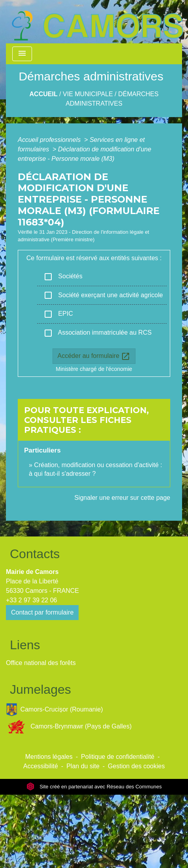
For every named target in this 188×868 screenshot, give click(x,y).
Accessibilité (41, 766)
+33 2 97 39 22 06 (31, 600)
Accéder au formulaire (94, 356)
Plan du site (83, 766)
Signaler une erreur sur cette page (122, 498)
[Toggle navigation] (22, 54)
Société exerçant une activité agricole (103, 295)
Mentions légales (49, 757)
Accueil (44, 94)
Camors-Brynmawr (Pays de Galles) (69, 727)
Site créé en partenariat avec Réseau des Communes (94, 787)
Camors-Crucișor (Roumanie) (55, 710)
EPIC (58, 314)
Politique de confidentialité (118, 757)
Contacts (35, 554)
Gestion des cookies (136, 766)
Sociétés (63, 277)
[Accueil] (97, 22)
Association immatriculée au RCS (98, 333)
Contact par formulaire (42, 612)
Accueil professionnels (50, 140)
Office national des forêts (41, 663)
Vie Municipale (88, 94)
